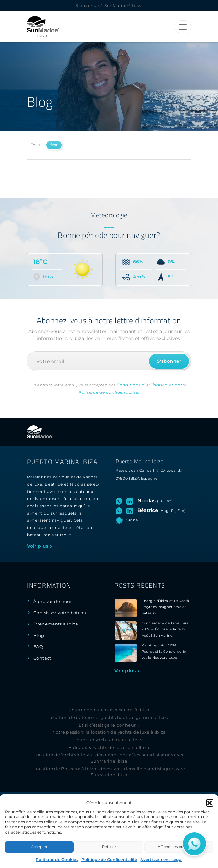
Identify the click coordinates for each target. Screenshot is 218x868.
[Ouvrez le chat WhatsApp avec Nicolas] (120, 501)
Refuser (109, 847)
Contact (42, 658)
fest (54, 145)
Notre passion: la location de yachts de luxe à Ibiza (109, 732)
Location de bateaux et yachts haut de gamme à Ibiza (109, 718)
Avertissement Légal (161, 860)
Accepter (39, 847)
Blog (39, 635)
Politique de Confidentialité (109, 860)
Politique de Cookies (57, 860)
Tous (36, 145)
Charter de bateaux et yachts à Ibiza (109, 710)
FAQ (38, 647)
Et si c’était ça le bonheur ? (109, 725)
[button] (210, 803)
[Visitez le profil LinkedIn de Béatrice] (131, 510)
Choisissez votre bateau (60, 613)
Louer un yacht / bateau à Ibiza (109, 740)
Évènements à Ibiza (56, 624)
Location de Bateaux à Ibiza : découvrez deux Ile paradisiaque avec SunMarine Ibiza (109, 772)
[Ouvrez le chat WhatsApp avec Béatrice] (120, 510)
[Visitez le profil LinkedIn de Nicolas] (131, 501)
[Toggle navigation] (183, 27)
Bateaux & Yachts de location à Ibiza (109, 747)
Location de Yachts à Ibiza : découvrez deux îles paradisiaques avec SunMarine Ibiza (109, 758)
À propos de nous (53, 601)
